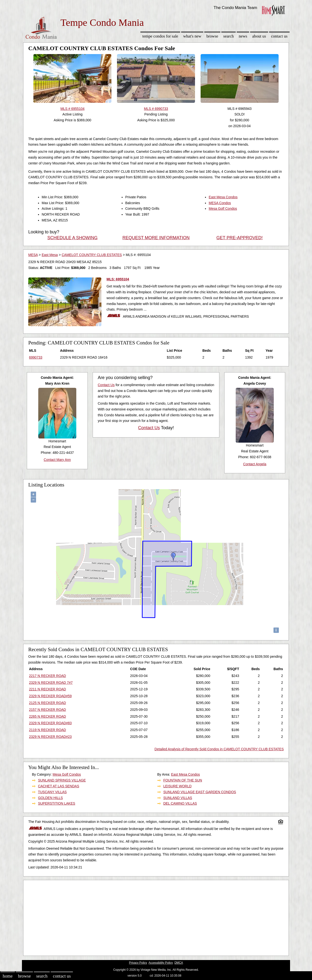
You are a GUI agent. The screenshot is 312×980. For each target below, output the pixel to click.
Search (229, 36)
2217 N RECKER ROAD (48, 676)
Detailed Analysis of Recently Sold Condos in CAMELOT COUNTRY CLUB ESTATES (219, 749)
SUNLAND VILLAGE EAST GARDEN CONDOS (200, 792)
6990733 (36, 357)
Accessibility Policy (161, 963)
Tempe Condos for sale (160, 36)
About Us (259, 36)
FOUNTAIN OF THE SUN (183, 780)
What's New (192, 36)
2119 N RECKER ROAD (48, 730)
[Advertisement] (156, 917)
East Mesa (50, 255)
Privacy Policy (138, 963)
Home (8, 976)
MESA (33, 255)
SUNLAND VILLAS (178, 798)
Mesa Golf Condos (223, 209)
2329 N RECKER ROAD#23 (50, 737)
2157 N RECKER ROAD (48, 710)
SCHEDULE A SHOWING (72, 238)
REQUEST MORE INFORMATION (156, 238)
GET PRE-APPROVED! (240, 238)
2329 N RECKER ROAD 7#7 (51, 683)
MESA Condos (220, 203)
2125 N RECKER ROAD (48, 703)
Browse (212, 36)
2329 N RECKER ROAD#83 (50, 723)
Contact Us (279, 36)
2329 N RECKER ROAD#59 (50, 696)
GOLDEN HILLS (50, 798)
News (243, 36)
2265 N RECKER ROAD (48, 716)
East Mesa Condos (223, 197)
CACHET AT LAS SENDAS (59, 786)
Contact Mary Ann (57, 460)
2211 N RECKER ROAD (48, 689)
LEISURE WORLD (177, 786)
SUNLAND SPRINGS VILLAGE (62, 780)
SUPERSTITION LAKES (57, 803)
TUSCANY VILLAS (52, 792)
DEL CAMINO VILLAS (180, 803)
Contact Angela (255, 464)
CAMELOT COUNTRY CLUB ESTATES (92, 255)
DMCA (179, 963)
